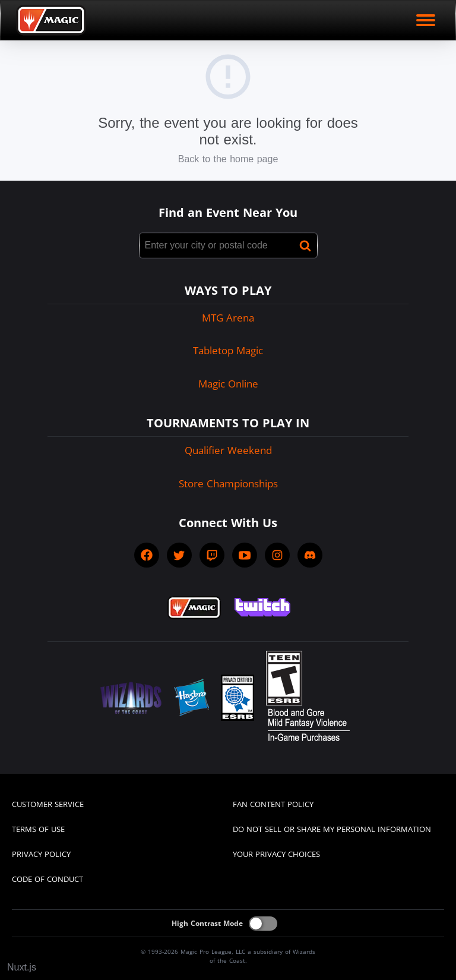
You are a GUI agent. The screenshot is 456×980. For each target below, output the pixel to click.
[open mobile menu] (426, 20)
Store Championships (228, 483)
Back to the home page (228, 159)
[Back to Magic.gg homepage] (51, 20)
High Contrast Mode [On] (207, 923)
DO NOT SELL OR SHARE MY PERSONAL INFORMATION (332, 829)
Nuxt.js (22, 967)
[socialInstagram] (277, 555)
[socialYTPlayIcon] (245, 555)
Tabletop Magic (228, 350)
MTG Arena (228, 318)
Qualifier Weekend (228, 450)
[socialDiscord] (310, 555)
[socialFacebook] (147, 555)
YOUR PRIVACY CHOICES (276, 854)
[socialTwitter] (179, 555)
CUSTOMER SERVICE (48, 804)
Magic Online (228, 384)
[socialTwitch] (212, 555)
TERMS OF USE (38, 829)
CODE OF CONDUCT (47, 879)
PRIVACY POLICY (41, 854)
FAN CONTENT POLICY (273, 804)
